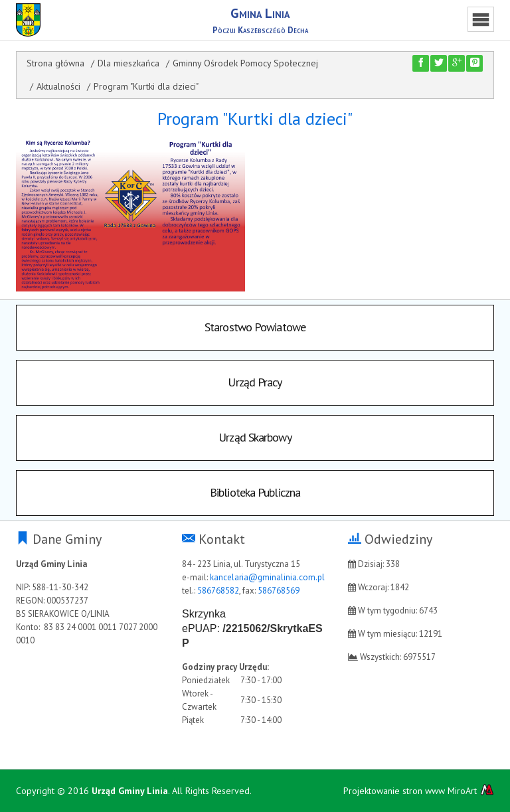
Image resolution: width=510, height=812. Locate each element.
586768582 (218, 591)
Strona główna (55, 63)
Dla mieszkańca (128, 63)
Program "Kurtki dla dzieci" (146, 86)
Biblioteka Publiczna (255, 492)
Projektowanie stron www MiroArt (419, 790)
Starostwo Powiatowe (255, 327)
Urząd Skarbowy (255, 437)
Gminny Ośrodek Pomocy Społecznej (245, 63)
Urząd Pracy (255, 382)
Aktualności (58, 86)
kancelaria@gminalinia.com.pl (267, 577)
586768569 (279, 591)
